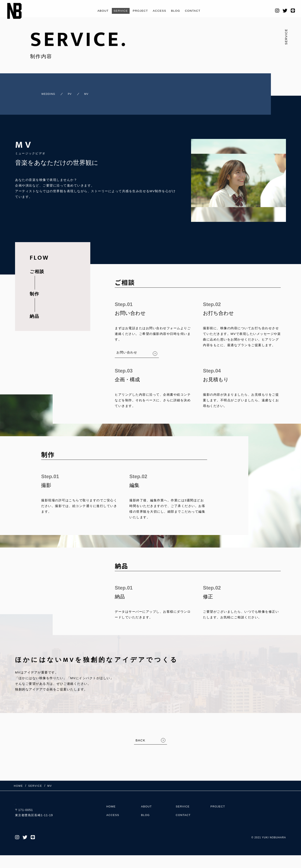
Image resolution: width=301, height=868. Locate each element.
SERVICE (119, 11)
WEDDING (40, 92)
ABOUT (100, 11)
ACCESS (160, 11)
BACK (141, 736)
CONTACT (196, 11)
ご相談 (37, 268)
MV (88, 92)
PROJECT (140, 11)
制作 (34, 290)
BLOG (178, 11)
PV (67, 92)
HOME (111, 817)
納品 (34, 312)
